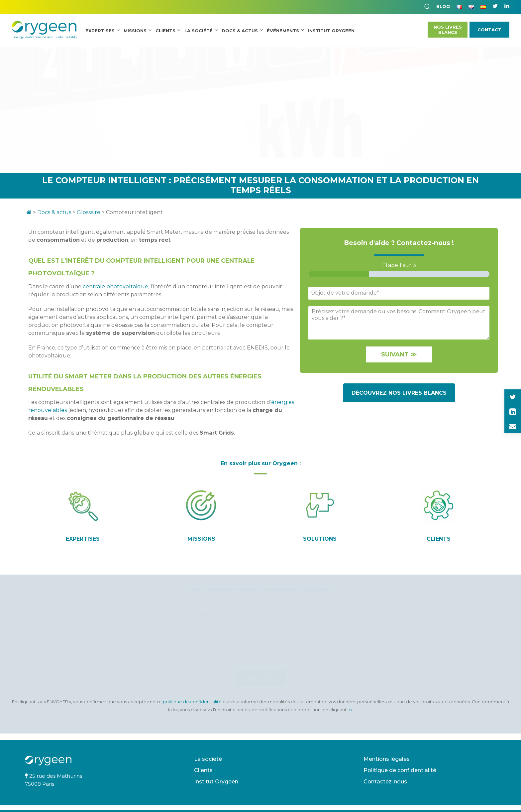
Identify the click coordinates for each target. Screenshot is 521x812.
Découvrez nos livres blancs (399, 393)
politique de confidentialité (193, 702)
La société (199, 31)
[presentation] (260, 658)
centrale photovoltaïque (115, 286)
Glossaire (89, 212)
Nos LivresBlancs (448, 30)
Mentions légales (387, 759)
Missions (135, 31)
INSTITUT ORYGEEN (331, 31)
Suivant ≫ (399, 354)
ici (350, 710)
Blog (443, 6)
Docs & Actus (240, 31)
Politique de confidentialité (400, 770)
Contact (489, 30)
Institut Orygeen (216, 782)
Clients (165, 31)
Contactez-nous (385, 782)
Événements (283, 31)
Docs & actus (54, 212)
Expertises (100, 31)
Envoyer (261, 678)
